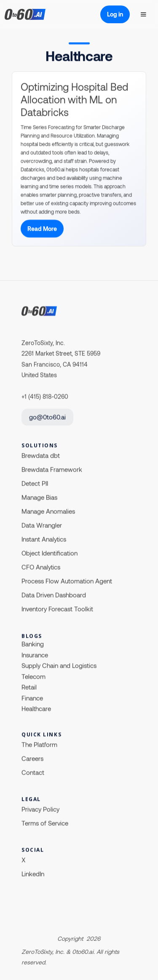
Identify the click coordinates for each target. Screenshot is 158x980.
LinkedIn (33, 874)
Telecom (33, 676)
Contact (33, 772)
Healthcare (36, 709)
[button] (143, 14)
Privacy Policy (40, 809)
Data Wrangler (42, 525)
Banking (33, 644)
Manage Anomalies (48, 511)
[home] (36, 14)
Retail (29, 687)
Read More (42, 229)
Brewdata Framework (52, 469)
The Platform (39, 744)
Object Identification (50, 553)
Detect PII (35, 483)
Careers (32, 758)
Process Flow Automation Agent (67, 581)
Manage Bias (39, 497)
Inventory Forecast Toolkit (57, 609)
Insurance (35, 655)
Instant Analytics (44, 539)
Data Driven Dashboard (54, 595)
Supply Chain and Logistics (59, 666)
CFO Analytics (41, 567)
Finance (32, 698)
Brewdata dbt (41, 455)
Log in (115, 14)
